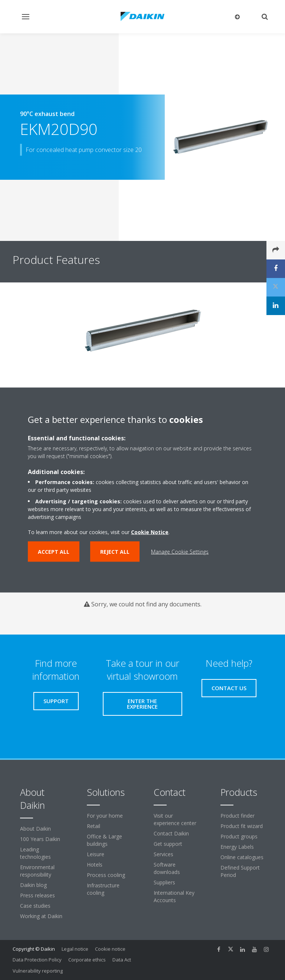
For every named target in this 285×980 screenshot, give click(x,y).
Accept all (54, 552)
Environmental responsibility (37, 871)
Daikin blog (33, 885)
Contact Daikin (171, 833)
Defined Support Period (240, 871)
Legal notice (75, 949)
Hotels (95, 865)
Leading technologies (35, 853)
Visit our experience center (175, 819)
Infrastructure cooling (103, 889)
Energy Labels (237, 847)
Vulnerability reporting (38, 971)
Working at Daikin (41, 916)
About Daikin (35, 829)
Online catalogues (242, 857)
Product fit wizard (242, 826)
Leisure (96, 854)
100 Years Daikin (40, 839)
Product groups (239, 836)
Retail (94, 826)
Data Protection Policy (37, 960)
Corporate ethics (87, 960)
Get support (168, 844)
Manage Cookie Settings (180, 552)
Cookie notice (110, 949)
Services (163, 854)
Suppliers (164, 882)
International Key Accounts (174, 896)
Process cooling (106, 875)
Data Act (122, 960)
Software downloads (167, 868)
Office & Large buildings (104, 840)
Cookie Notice (150, 532)
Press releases (37, 895)
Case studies (35, 906)
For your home (105, 816)
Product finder (237, 816)
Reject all (115, 552)
